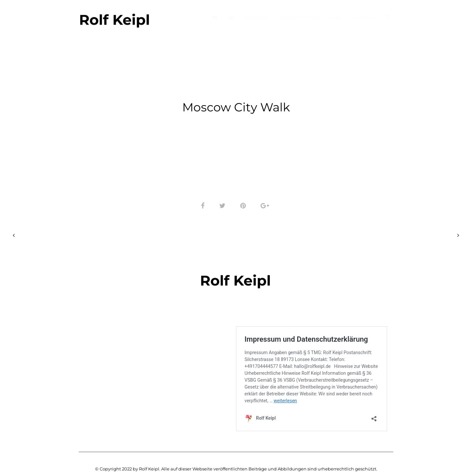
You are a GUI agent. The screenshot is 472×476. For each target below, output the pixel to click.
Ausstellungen (300, 18)
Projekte (257, 18)
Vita (337, 18)
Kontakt (364, 18)
